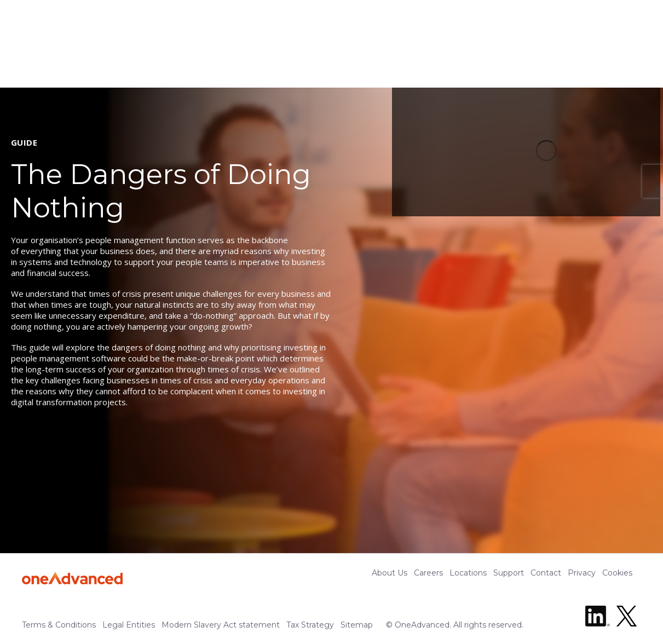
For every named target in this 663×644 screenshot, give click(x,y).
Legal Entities (129, 625)
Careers (428, 573)
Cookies (617, 573)
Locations (468, 573)
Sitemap (357, 625)
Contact (546, 573)
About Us (390, 573)
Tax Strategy (310, 625)
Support (509, 573)
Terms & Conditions (59, 625)
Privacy (582, 573)
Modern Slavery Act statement (221, 625)
